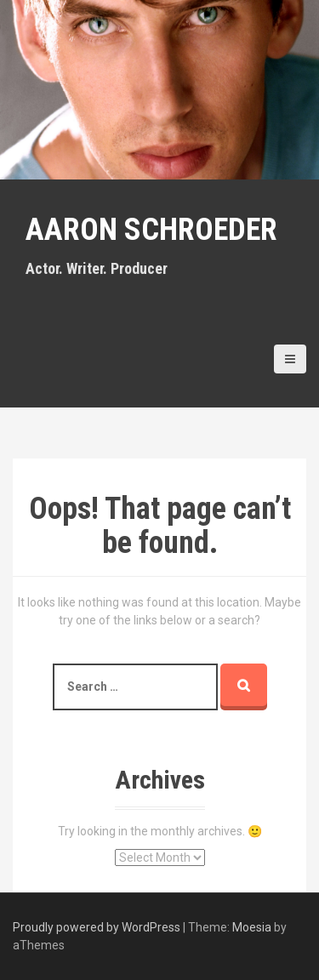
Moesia (252, 927)
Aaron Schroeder (151, 230)
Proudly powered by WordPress (97, 927)
